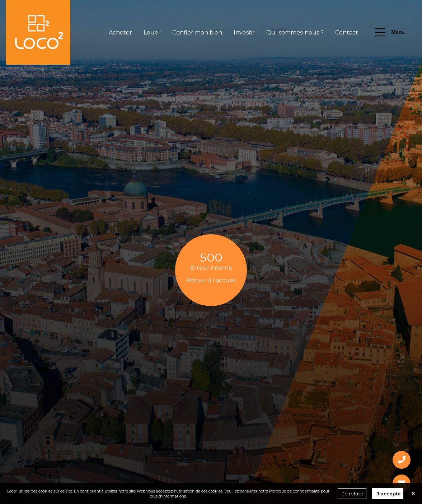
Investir (244, 33)
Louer (152, 33)
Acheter (120, 33)
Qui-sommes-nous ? (295, 33)
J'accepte (389, 494)
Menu (390, 32)
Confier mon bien (197, 33)
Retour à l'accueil (211, 280)
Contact (347, 33)
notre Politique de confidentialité (289, 491)
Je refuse (353, 494)
